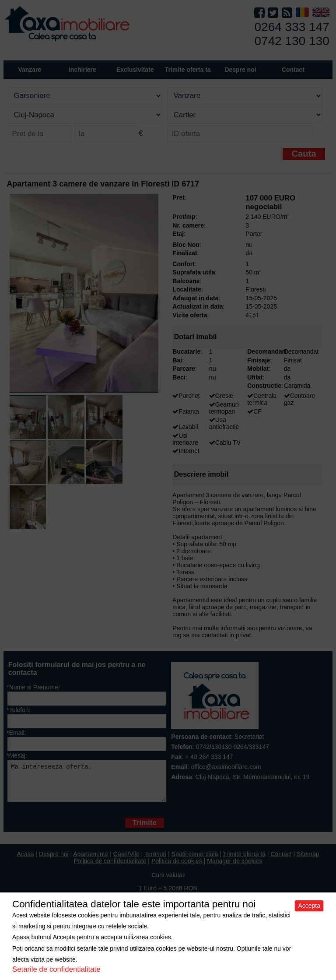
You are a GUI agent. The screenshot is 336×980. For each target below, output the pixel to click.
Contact (293, 70)
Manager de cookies (234, 868)
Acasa (26, 861)
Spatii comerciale (195, 861)
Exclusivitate (135, 70)
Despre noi (54, 861)
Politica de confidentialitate (110, 868)
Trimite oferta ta (188, 70)
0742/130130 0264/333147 (233, 747)
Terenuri (156, 861)
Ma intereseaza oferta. (86, 784)
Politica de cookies (177, 868)
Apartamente (91, 861)
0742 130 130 (292, 41)
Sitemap (308, 861)
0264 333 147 (292, 27)
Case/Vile (126, 861)
